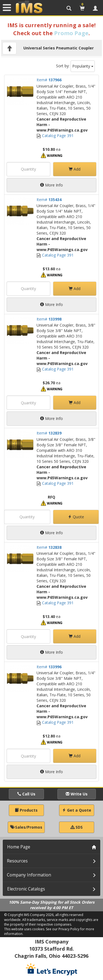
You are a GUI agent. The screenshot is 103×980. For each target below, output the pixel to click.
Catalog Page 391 (55, 136)
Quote (76, 517)
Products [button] (26, 810)
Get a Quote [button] (77, 810)
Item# (49, 80)
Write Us (77, 794)
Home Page (19, 847)
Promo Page (71, 33)
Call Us (26, 794)
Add (75, 169)
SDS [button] (77, 827)
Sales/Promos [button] (26, 827)
